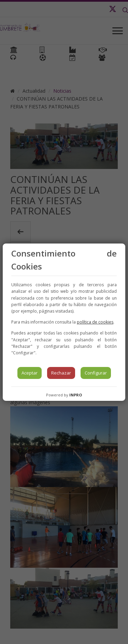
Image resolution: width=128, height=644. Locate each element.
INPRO (76, 395)
